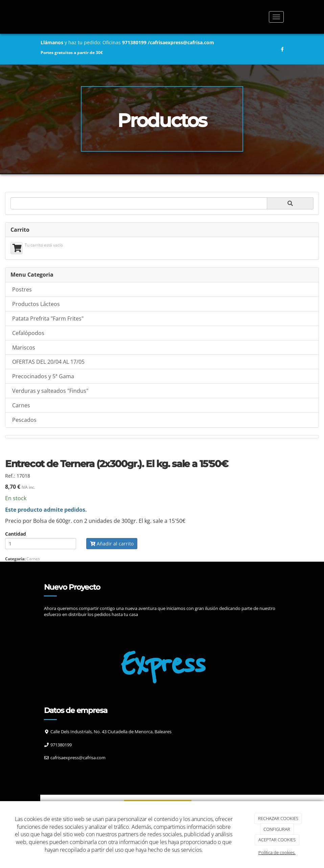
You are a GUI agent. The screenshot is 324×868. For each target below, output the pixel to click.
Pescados (24, 420)
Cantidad (16, 534)
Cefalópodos (28, 333)
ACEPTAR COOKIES (277, 840)
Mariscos (24, 348)
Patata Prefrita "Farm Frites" (48, 318)
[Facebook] (51, 771)
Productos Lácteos (36, 304)
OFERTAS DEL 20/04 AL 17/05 (48, 362)
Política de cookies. (277, 852)
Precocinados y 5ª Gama (43, 376)
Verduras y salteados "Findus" (50, 391)
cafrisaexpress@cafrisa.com (182, 42)
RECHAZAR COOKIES (278, 818)
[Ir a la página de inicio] (33, 17)
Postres (22, 289)
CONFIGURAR (277, 829)
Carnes (21, 405)
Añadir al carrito (112, 544)
